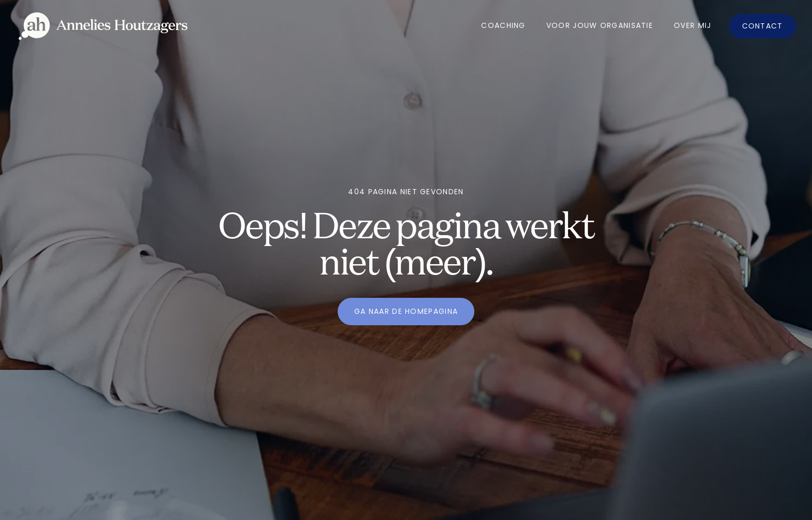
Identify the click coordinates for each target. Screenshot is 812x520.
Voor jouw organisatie (600, 25)
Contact (763, 26)
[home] (103, 26)
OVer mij (692, 25)
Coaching (503, 25)
